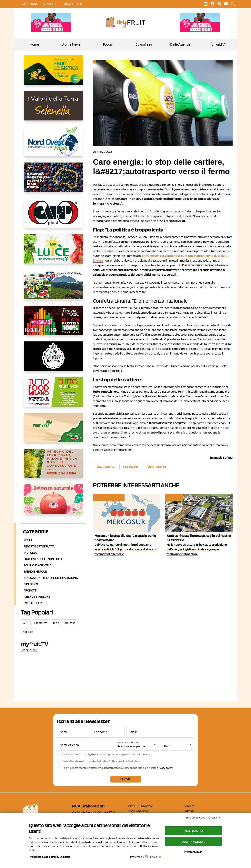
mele (56, 623)
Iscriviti (126, 779)
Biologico (31, 584)
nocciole (28, 632)
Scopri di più (29, 650)
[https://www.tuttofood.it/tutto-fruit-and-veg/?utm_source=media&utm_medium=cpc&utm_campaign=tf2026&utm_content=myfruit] (53, 395)
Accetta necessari (194, 842)
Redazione (30, 4)
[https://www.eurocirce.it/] (53, 288)
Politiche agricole (37, 565)
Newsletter (73, 4)
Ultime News (71, 44)
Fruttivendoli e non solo (43, 559)
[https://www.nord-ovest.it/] (53, 145)
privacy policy (165, 768)
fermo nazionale (156, 467)
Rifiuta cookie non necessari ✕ (204, 817)
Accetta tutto (194, 831)
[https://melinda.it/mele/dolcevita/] (53, 502)
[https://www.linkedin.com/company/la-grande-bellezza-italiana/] (53, 359)
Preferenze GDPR (194, 852)
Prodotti (30, 590)
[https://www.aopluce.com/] (53, 252)
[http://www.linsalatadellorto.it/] (53, 323)
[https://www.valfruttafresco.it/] (53, 431)
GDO (26, 623)
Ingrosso (30, 553)
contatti (51, 4)
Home (34, 44)
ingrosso (70, 623)
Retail (28, 540)
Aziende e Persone (37, 597)
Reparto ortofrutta (39, 546)
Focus (107, 44)
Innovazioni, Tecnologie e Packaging (51, 578)
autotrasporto (105, 467)
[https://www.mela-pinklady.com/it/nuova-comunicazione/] (51, 22)
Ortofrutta (41, 623)
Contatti (189, 806)
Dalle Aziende (180, 44)
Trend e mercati (35, 572)
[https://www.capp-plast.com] (53, 216)
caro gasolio (130, 467)
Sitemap (189, 811)
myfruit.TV (217, 44)
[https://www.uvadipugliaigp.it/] (53, 467)
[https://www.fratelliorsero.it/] (53, 180)
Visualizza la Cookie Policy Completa (50, 857)
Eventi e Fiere (33, 603)
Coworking (144, 44)
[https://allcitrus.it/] (53, 73)
